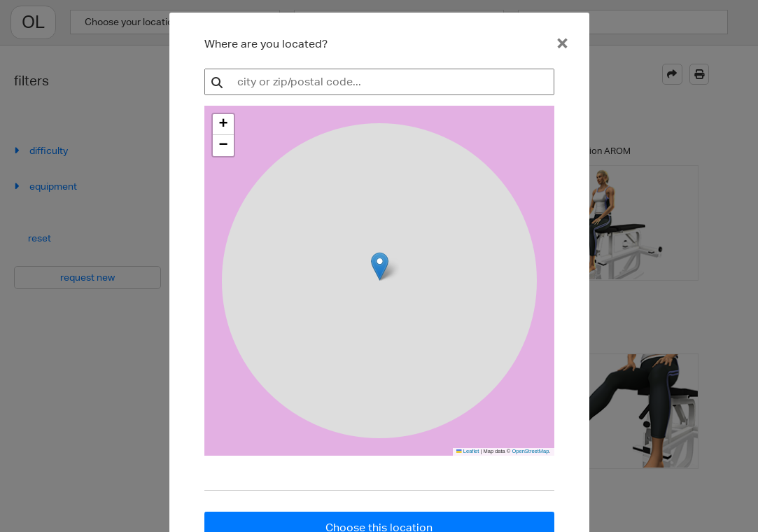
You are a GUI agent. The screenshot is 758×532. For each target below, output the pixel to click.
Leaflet (468, 451)
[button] (223, 125)
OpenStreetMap (530, 451)
